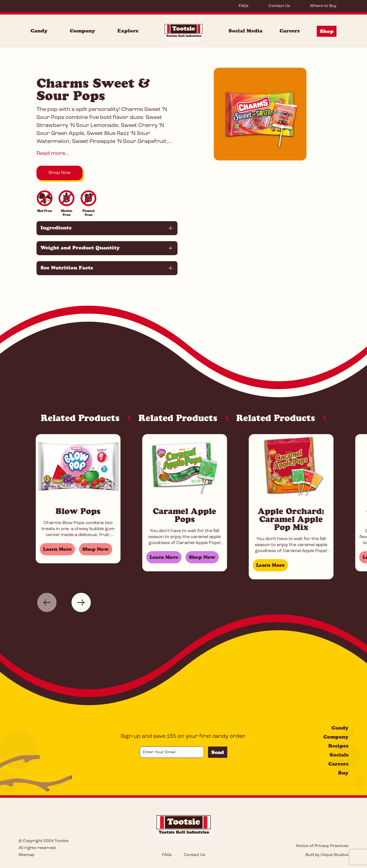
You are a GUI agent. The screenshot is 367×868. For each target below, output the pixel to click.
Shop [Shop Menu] (327, 31)
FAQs (244, 6)
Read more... (53, 154)
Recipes (338, 746)
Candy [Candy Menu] (39, 31)
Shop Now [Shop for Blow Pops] (96, 549)
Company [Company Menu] (82, 31)
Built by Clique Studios (327, 855)
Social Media (245, 31)
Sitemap (26, 855)
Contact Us (279, 6)
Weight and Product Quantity (80, 248)
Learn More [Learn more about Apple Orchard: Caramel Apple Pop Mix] (270, 565)
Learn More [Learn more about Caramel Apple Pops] (164, 557)
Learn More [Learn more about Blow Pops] (57, 549)
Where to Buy (323, 6)
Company (336, 737)
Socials (339, 755)
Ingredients (56, 228)
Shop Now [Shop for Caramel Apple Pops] (202, 557)
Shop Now (59, 173)
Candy (340, 728)
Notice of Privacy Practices (322, 846)
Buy (343, 773)
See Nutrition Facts (67, 268)
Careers (290, 31)
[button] (47, 602)
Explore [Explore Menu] (128, 31)
